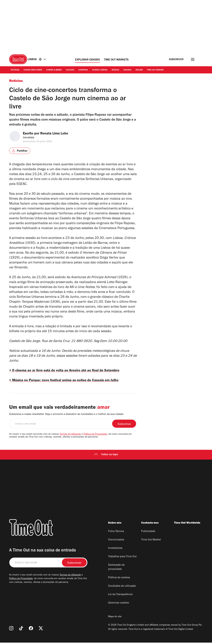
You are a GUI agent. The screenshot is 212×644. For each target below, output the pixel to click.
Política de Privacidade (95, 436)
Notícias (15, 70)
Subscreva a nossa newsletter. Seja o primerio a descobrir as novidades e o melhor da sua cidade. (67, 416)
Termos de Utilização (70, 436)
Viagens (127, 70)
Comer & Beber (54, 70)
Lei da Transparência (120, 596)
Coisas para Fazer (33, 70)
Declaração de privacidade (116, 569)
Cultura (70, 70)
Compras (83, 70)
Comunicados (116, 541)
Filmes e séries (100, 70)
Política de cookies (119, 579)
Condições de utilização (122, 588)
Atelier (139, 70)
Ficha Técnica (116, 533)
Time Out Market (155, 70)
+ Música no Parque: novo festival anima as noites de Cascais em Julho (69, 381)
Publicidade (148, 533)
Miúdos (115, 70)
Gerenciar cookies (118, 604)
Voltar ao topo (106, 456)
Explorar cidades (87, 60)
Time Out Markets (116, 60)
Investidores (115, 550)
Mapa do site (115, 618)
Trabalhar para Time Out (122, 558)
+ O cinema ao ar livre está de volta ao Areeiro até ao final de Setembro (68, 371)
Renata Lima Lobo (58, 134)
